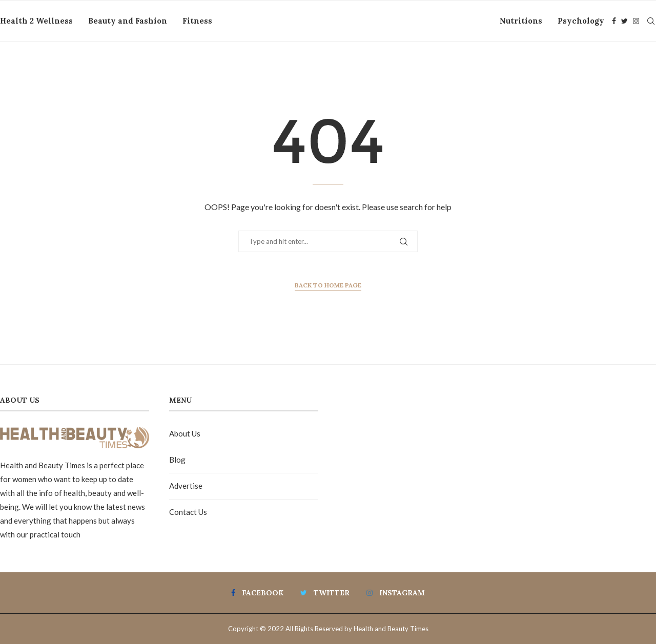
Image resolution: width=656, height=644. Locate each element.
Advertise (186, 486)
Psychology (581, 21)
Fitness (197, 21)
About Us (185, 433)
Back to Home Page (328, 285)
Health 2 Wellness (36, 21)
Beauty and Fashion (128, 21)
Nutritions (521, 21)
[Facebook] (614, 21)
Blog (177, 460)
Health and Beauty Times (391, 629)
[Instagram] (636, 21)
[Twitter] (624, 21)
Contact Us (188, 512)
